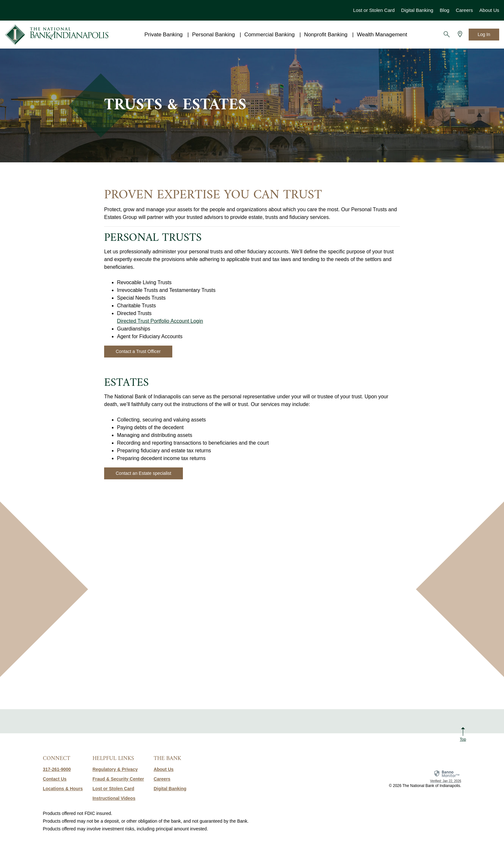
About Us (489, 10)
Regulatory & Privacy (115, 769)
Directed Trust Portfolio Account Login (160, 321)
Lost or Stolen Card (374, 10)
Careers (464, 10)
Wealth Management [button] (382, 35)
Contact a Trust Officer (138, 351)
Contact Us (55, 779)
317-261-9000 (57, 769)
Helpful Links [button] (113, 759)
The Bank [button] (167, 759)
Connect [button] (56, 759)
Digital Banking (417, 10)
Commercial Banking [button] (270, 35)
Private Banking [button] (163, 35)
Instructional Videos (114, 798)
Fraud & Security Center (118, 779)
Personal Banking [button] (213, 35)
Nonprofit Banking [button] (326, 35)
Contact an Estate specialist (144, 473)
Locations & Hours (63, 789)
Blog (445, 10)
